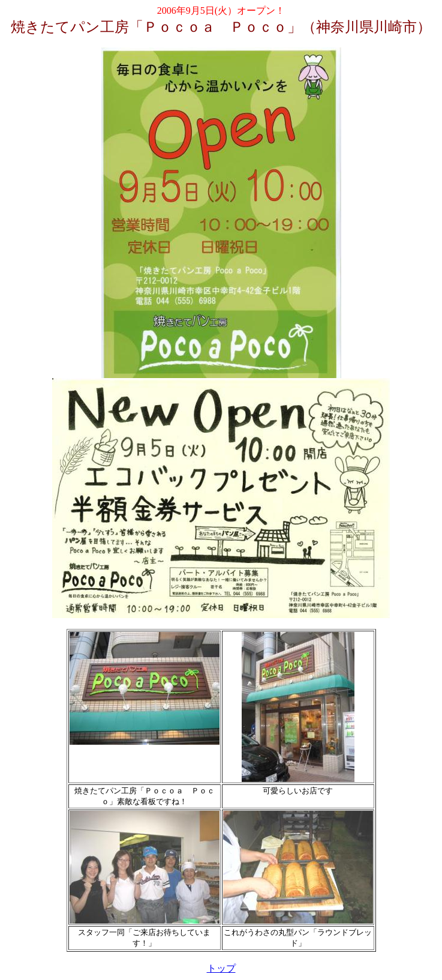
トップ (221, 968)
